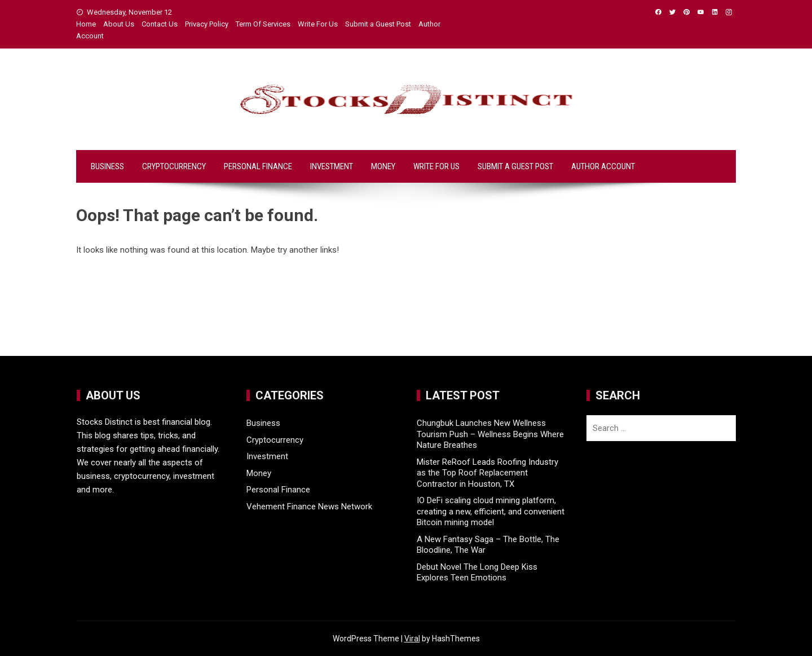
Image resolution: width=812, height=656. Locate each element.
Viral (412, 639)
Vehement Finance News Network (309, 507)
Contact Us (160, 24)
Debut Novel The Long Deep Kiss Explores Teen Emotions (477, 573)
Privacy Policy (207, 24)
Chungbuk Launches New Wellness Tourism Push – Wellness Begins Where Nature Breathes (490, 434)
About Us (119, 24)
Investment (332, 166)
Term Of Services (263, 24)
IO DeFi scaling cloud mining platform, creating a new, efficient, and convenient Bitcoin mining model (491, 511)
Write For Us (318, 24)
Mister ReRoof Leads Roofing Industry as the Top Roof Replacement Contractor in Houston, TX (487, 473)
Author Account (603, 166)
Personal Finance (258, 166)
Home (86, 24)
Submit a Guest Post (378, 24)
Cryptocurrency (174, 166)
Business (107, 166)
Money (383, 166)
